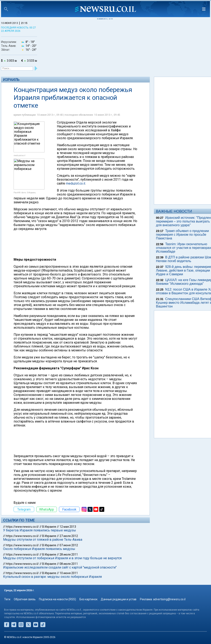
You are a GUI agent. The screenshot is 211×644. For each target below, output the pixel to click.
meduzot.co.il (76, 183)
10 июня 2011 (69, 573)
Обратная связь (25, 599)
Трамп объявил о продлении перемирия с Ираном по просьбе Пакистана (182, 235)
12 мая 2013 (68, 527)
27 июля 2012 (69, 536)
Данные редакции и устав (119, 599)
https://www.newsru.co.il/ (22, 527)
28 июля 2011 (69, 555)
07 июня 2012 (69, 545)
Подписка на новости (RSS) (57, 599)
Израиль (11, 79)
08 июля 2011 (69, 564)
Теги (7, 599)
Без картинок (89, 599)
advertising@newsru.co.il (169, 599)
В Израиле (49, 527)
